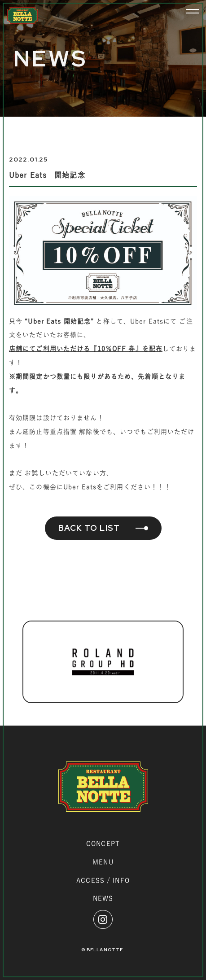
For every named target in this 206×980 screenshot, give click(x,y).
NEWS (103, 898)
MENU (103, 862)
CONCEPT (103, 844)
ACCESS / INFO (103, 880)
